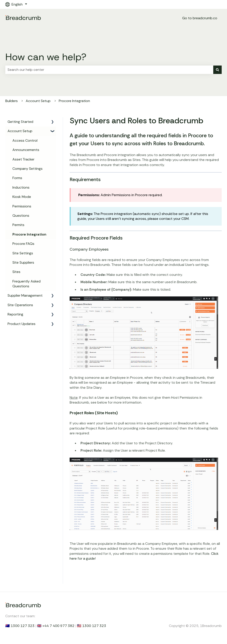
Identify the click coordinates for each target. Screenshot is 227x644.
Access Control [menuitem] (25, 140)
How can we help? (46, 57)
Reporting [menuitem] (15, 314)
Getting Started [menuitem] (20, 122)
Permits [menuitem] (18, 225)
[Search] (217, 70)
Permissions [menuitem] (22, 206)
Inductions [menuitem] (21, 187)
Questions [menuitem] (21, 216)
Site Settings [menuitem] (23, 253)
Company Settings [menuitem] (27, 169)
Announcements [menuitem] (26, 150)
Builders (12, 101)
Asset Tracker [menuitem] (23, 159)
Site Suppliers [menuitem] (23, 262)
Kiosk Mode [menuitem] (22, 197)
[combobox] (109, 70)
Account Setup (38, 101)
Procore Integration (74, 101)
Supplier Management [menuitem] (25, 295)
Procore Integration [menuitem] (29, 234)
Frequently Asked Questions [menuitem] (26, 284)
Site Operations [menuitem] (20, 305)
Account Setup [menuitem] (20, 131)
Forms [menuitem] (17, 178)
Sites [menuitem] (16, 272)
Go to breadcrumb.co (200, 18)
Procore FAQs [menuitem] (23, 244)
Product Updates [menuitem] (22, 324)
